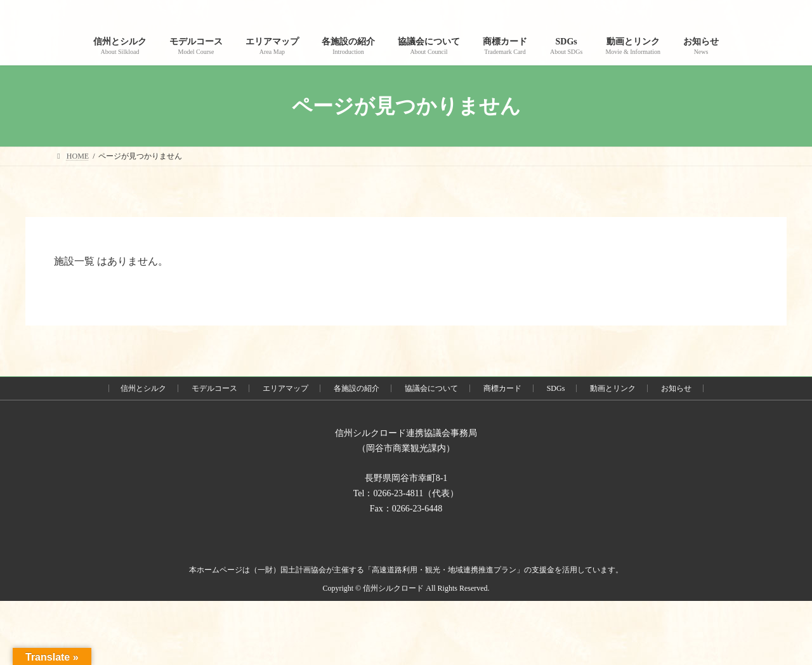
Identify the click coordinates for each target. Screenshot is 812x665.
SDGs (556, 388)
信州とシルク (143, 388)
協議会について (431, 388)
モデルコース (214, 388)
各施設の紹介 (357, 388)
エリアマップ (285, 388)
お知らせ (676, 388)
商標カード (502, 388)
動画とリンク (613, 388)
